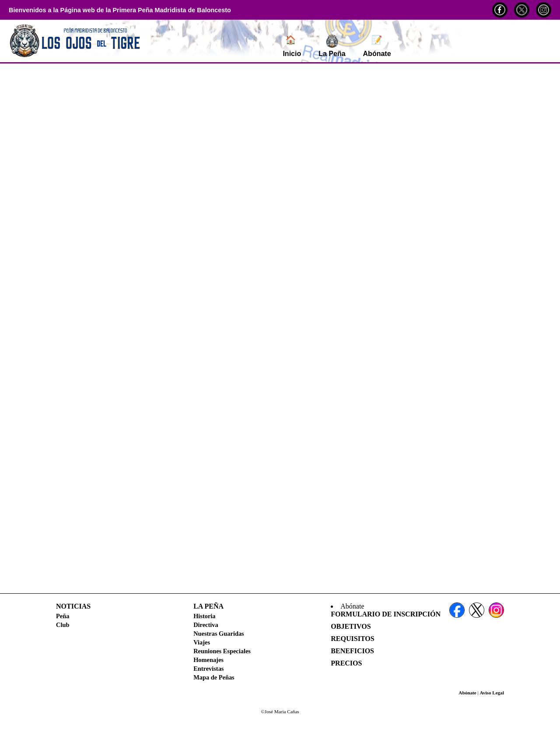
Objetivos (351, 626)
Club (63, 625)
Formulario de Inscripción (386, 614)
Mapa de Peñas (214, 677)
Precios (346, 663)
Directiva (206, 625)
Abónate (377, 46)
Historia (204, 616)
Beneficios (352, 651)
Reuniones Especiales (222, 651)
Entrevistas (208, 669)
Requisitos (352, 639)
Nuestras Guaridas (219, 634)
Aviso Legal (492, 693)
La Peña (332, 46)
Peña (63, 616)
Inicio (292, 46)
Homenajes (208, 660)
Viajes (202, 642)
